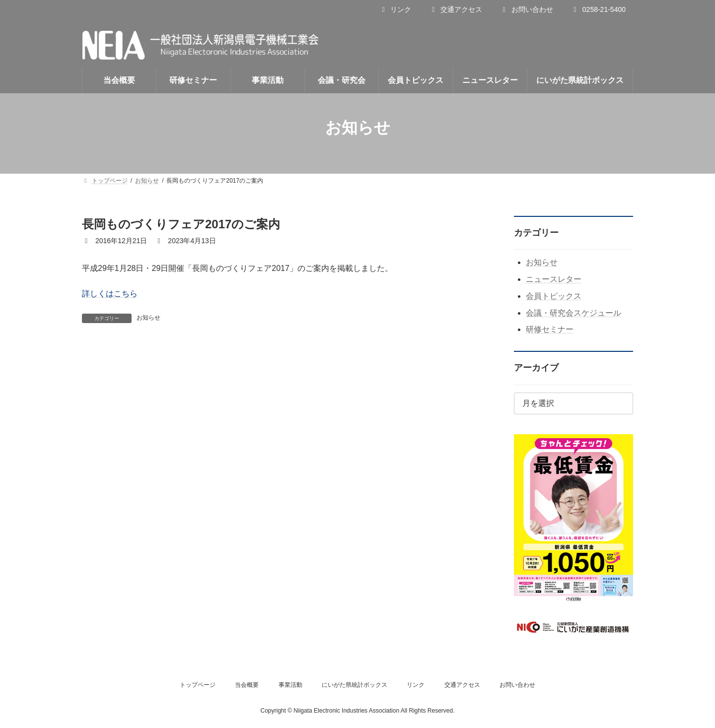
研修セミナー (550, 329)
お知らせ (148, 318)
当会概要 (247, 685)
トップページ (198, 685)
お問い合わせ (527, 9)
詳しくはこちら (110, 294)
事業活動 (290, 685)
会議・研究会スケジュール (573, 313)
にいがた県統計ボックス (355, 685)
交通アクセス (456, 9)
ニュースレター (554, 279)
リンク (395, 9)
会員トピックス (554, 296)
